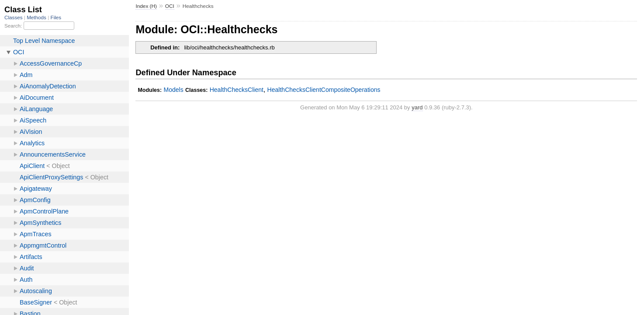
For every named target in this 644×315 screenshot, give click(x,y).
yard (417, 107)
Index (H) (146, 6)
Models (173, 90)
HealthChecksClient (237, 90)
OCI (170, 6)
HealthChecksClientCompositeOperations (324, 90)
